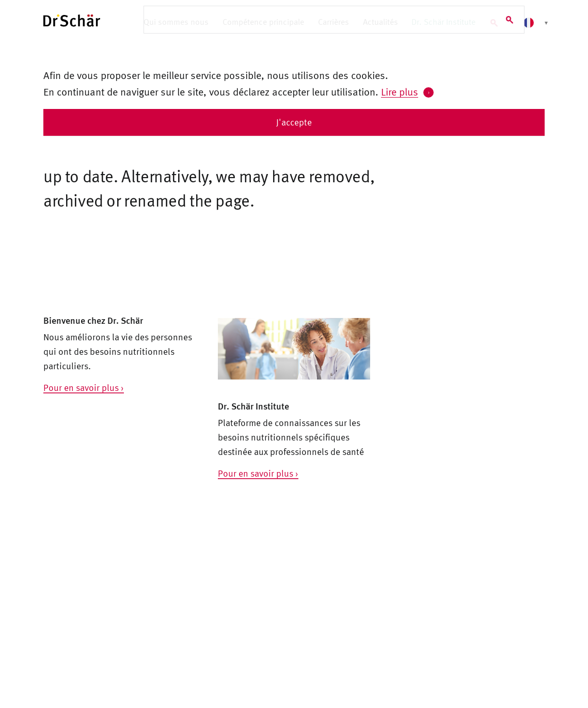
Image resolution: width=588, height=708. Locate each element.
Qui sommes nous (176, 22)
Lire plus (400, 91)
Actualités (380, 22)
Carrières (333, 22)
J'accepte (294, 122)
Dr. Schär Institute (443, 22)
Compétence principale (263, 22)
